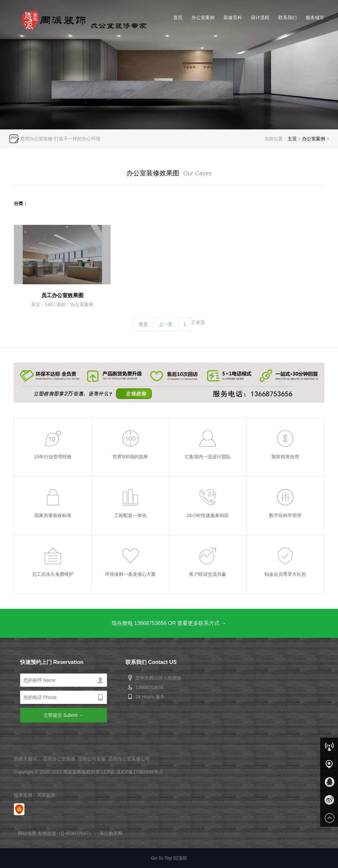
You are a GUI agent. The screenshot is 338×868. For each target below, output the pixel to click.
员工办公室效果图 (62, 295)
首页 (178, 17)
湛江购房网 (111, 833)
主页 (292, 139)
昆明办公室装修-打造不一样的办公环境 (60, 139)
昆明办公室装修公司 (129, 759)
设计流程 (260, 17)
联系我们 (287, 17)
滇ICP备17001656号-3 (139, 772)
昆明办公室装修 (81, 20)
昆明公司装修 (92, 759)
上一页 (166, 324)
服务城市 (315, 17)
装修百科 (233, 17)
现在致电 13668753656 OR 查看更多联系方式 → (169, 623)
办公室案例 (203, 17)
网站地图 (27, 833)
